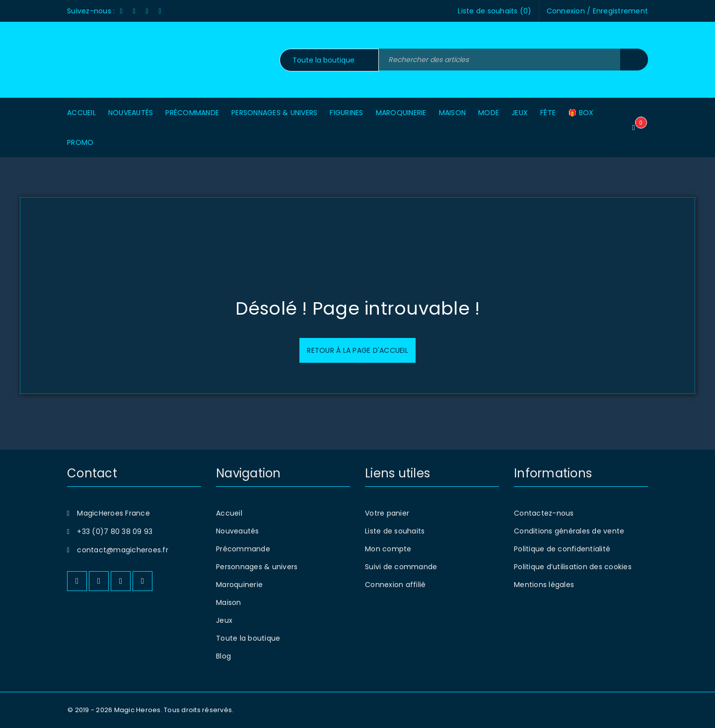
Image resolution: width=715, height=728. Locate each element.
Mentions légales (544, 585)
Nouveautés (238, 531)
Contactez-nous (544, 513)
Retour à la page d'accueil (357, 350)
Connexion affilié (395, 585)
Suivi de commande (401, 567)
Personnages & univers (257, 567)
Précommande (243, 549)
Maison (229, 602)
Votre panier (387, 513)
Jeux (224, 620)
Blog (223, 656)
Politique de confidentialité (562, 549)
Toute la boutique (248, 638)
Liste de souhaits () (495, 11)
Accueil (229, 513)
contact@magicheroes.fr (123, 550)
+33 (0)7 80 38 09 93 (115, 531)
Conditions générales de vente (569, 531)
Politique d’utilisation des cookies (573, 567)
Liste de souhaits (395, 531)
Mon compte (388, 549)
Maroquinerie (239, 585)
